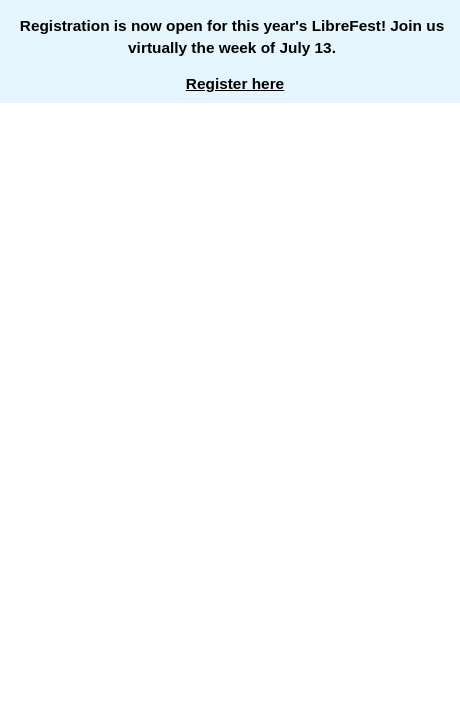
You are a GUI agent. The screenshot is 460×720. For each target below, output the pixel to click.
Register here (235, 83)
